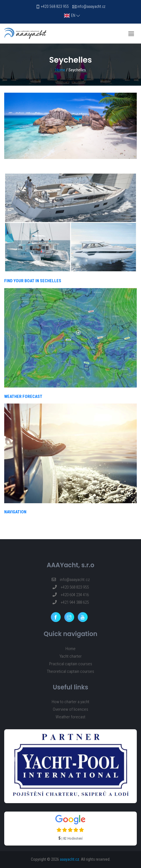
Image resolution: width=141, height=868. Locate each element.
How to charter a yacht (70, 702)
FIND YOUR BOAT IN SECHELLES (33, 281)
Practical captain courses (71, 664)
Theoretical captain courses (70, 671)
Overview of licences (70, 709)
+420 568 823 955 (55, 6)
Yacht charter (71, 656)
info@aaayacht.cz (91, 6)
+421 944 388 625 (71, 602)
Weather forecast (70, 717)
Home (60, 70)
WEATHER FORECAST (23, 397)
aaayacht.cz (70, 859)
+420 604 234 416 (71, 595)
